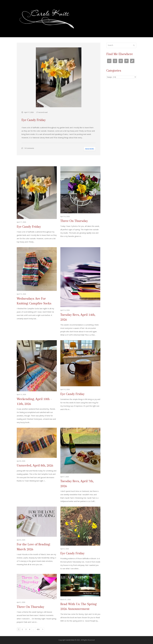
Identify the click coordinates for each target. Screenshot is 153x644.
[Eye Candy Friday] (37, 205)
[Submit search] (134, 45)
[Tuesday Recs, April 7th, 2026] (80, 465)
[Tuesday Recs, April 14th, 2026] (80, 292)
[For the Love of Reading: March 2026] (37, 538)
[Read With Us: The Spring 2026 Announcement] (80, 599)
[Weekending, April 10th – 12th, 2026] (37, 382)
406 (39, 629)
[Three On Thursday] (80, 205)
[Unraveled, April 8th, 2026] (37, 465)
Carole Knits (70, 640)
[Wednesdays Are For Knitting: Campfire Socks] (37, 292)
